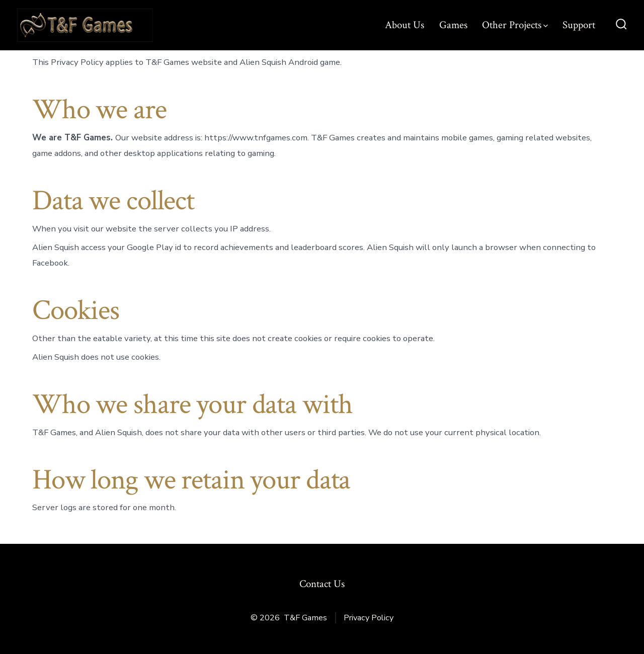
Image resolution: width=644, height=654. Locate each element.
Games (453, 25)
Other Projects (515, 25)
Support (579, 25)
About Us (405, 25)
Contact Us (322, 584)
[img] (546, 26)
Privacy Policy (369, 618)
